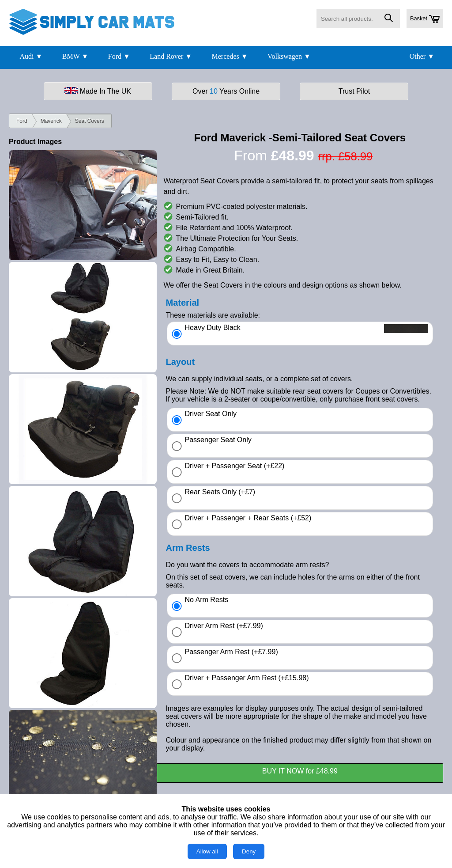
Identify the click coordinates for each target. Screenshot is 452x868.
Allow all (207, 851)
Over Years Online (226, 91)
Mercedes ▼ (230, 56)
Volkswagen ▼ (289, 56)
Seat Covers (90, 121)
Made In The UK (98, 91)
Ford (22, 121)
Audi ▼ (31, 56)
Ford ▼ (119, 56)
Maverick (51, 121)
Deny (249, 851)
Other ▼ (422, 56)
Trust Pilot (354, 91)
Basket (425, 19)
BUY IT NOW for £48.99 (300, 771)
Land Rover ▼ (171, 56)
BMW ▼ (75, 56)
